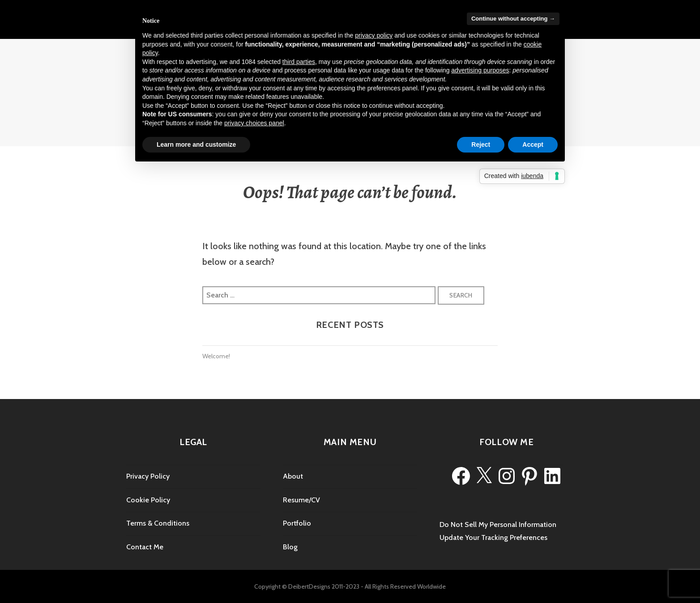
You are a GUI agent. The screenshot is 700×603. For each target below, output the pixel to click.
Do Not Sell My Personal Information (498, 524)
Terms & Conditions (158, 523)
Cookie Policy (148, 500)
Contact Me (145, 547)
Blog (290, 547)
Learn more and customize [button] (196, 144)
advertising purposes (480, 70)
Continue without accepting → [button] (513, 19)
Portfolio (297, 523)
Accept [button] (533, 144)
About (293, 476)
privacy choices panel (254, 123)
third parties (299, 62)
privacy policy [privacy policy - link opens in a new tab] (374, 35)
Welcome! (216, 356)
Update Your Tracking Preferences (493, 537)
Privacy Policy (148, 476)
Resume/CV (301, 500)
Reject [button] (481, 144)
